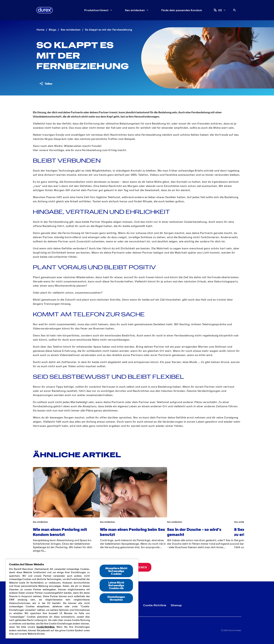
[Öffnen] (235, 10)
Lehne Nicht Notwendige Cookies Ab (116, 585)
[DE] (219, 10)
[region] (72, 599)
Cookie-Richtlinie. (46, 627)
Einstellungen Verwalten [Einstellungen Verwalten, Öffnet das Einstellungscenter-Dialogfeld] (116, 598)
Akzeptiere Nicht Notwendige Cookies (116, 571)
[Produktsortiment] (96, 10)
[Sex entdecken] (135, 10)
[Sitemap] (176, 605)
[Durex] (45, 10)
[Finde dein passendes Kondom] (182, 10)
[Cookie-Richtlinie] (155, 605)
